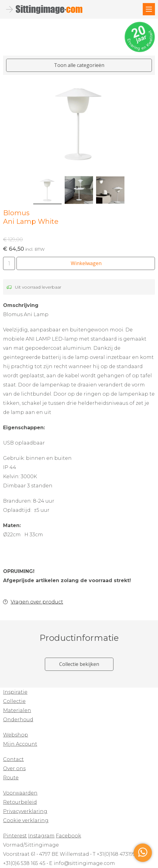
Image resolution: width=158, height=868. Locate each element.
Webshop (16, 735)
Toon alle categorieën (79, 65)
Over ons (14, 768)
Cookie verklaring (26, 820)
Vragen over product (37, 602)
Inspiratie (15, 692)
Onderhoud (18, 720)
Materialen (17, 710)
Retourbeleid (20, 802)
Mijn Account (20, 744)
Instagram (41, 836)
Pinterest (15, 836)
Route (11, 778)
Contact (13, 759)
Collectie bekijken (79, 664)
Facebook (68, 836)
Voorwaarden (20, 793)
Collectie (14, 701)
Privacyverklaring (25, 811)
